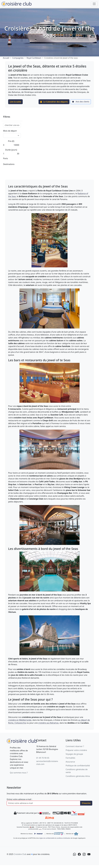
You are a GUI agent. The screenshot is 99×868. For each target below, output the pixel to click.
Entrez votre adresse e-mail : (19, 799)
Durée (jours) (11, 150)
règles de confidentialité (47, 838)
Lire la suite (15, 102)
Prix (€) (11, 141)
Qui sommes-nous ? (19, 773)
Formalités (70, 758)
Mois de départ (10, 131)
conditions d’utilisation (63, 838)
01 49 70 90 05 (43, 758)
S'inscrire (86, 803)
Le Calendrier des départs (54, 102)
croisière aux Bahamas (48, 723)
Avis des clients (81, 102)
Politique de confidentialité (78, 766)
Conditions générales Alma (78, 776)
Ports (5, 158)
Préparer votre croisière (76, 750)
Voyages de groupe (74, 754)
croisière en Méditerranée (20, 720)
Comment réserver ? (75, 746)
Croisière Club (20, 854)
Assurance (70, 762)
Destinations (9, 164)
